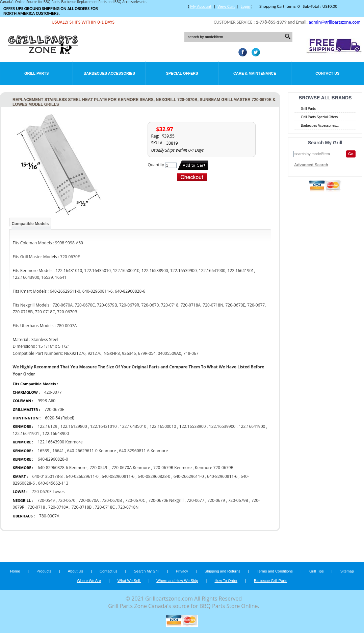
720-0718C (105, 507)
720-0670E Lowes (48, 492)
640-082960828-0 (154, 476)
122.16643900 (56, 433)
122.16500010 (163, 426)
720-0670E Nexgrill (166, 500)
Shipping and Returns (223, 571)
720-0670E (55, 409)
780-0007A (49, 516)
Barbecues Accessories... (320, 126)
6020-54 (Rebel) (59, 418)
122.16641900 (252, 426)
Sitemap (347, 571)
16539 (43, 451)
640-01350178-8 (47, 476)
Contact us (109, 571)
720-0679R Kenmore (173, 468)
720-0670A (89, 500)
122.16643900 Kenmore (60, 442)
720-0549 (46, 500)
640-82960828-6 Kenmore (62, 468)
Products (44, 571)
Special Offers (182, 73)
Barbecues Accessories (109, 73)
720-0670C (135, 500)
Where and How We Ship (177, 581)
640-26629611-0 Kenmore (92, 451)
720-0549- (99, 468)
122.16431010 (103, 426)
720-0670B (112, 500)
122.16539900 (222, 426)
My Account (201, 6)
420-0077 (53, 392)
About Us (75, 571)
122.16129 (47, 426)
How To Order (226, 581)
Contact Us (327, 73)
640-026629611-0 (82, 476)
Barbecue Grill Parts (270, 581)
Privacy (182, 571)
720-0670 (67, 500)
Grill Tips (317, 571)
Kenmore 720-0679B (214, 468)
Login (245, 6)
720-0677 (196, 500)
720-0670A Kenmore (131, 468)
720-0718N (128, 507)
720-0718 (36, 507)
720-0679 (216, 500)
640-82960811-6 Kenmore (144, 451)
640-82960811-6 (222, 476)
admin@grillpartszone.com (334, 22)
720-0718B (82, 507)
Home (15, 571)
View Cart (226, 6)
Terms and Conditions (275, 571)
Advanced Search (311, 165)
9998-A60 (47, 401)
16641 (58, 451)
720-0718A (58, 507)
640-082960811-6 (118, 476)
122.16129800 (74, 426)
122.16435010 (133, 426)
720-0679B (238, 500)
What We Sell (129, 581)
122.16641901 (26, 433)
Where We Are (89, 581)
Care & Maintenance (255, 73)
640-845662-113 (53, 483)
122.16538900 (193, 426)
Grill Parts (36, 73)
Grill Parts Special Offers (319, 117)
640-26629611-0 (189, 476)
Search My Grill (147, 571)
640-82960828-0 (53, 459)
